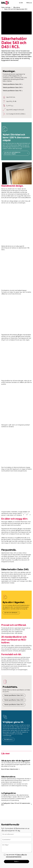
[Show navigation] (29, 3)
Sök (21, 3)
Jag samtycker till (15, 856)
